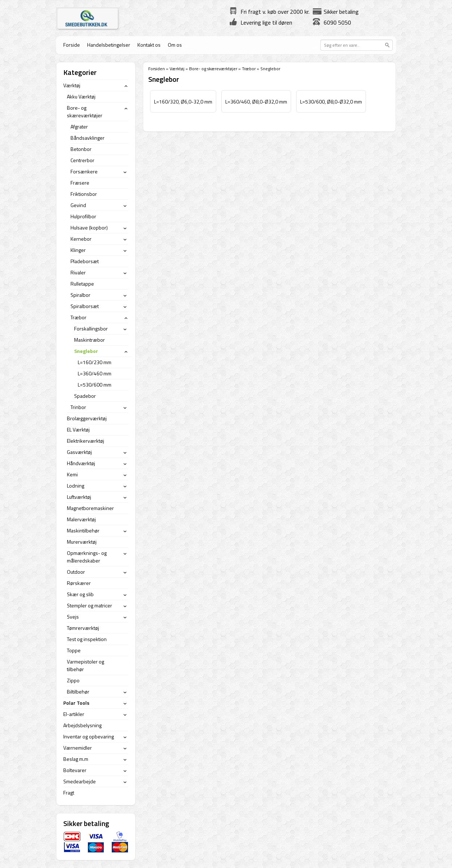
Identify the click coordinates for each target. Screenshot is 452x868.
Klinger (78, 250)
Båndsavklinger (88, 138)
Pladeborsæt (85, 261)
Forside (72, 45)
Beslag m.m (76, 759)
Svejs (73, 617)
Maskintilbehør (83, 530)
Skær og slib (80, 594)
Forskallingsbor (91, 328)
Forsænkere (84, 171)
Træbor (249, 69)
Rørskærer (79, 583)
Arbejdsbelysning (82, 725)
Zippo (73, 680)
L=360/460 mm (95, 373)
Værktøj (177, 69)
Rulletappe (82, 284)
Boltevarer (75, 770)
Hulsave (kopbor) (89, 227)
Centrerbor (82, 160)
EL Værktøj (78, 429)
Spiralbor (80, 295)
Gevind (78, 205)
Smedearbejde (80, 781)
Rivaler (78, 272)
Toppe (74, 650)
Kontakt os (149, 45)
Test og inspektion (87, 639)
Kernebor (81, 239)
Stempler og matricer (89, 605)
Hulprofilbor (83, 216)
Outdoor (76, 572)
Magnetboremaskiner (90, 508)
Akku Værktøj (81, 96)
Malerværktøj (81, 519)
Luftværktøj (79, 497)
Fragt (69, 793)
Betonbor (81, 149)
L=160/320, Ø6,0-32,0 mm (183, 102)
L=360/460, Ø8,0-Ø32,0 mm (256, 102)
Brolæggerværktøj (87, 418)
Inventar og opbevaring (89, 736)
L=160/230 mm (95, 362)
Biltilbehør (78, 692)
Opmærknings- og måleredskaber (87, 557)
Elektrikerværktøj (86, 441)
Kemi (72, 474)
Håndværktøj (81, 463)
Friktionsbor (84, 194)
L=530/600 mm (95, 385)
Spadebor (85, 396)
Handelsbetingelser (109, 45)
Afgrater (79, 127)
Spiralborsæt (85, 306)
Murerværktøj (82, 542)
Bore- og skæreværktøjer (213, 69)
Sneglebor (86, 351)
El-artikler (74, 714)
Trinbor (78, 407)
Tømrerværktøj (83, 628)
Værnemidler (78, 748)
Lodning (76, 486)
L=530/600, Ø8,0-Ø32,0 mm (331, 102)
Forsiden (157, 69)
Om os (175, 45)
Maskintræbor (89, 340)
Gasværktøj (79, 452)
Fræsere (80, 183)
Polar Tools (76, 703)
